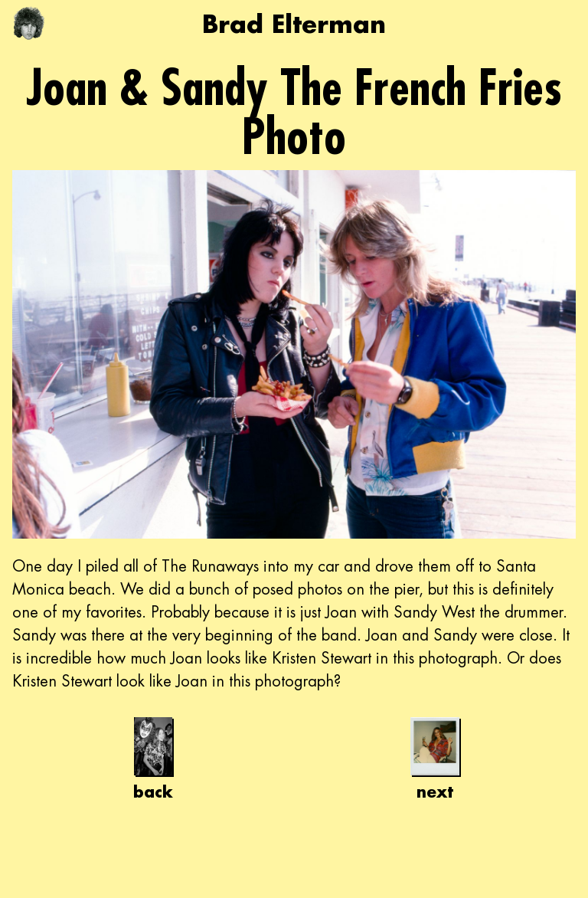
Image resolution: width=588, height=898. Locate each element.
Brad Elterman (294, 23)
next (435, 759)
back (153, 759)
